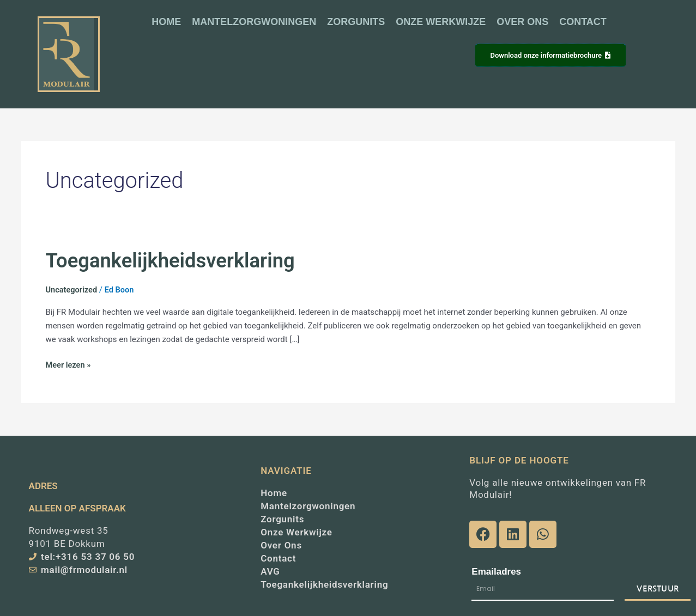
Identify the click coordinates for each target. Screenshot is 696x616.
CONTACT (583, 22)
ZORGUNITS (356, 22)
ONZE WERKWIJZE (441, 22)
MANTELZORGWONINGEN (254, 22)
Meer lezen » (69, 364)
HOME (166, 22)
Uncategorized (72, 290)
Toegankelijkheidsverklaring (174, 260)
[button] (379, 56)
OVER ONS (522, 22)
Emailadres (496, 572)
